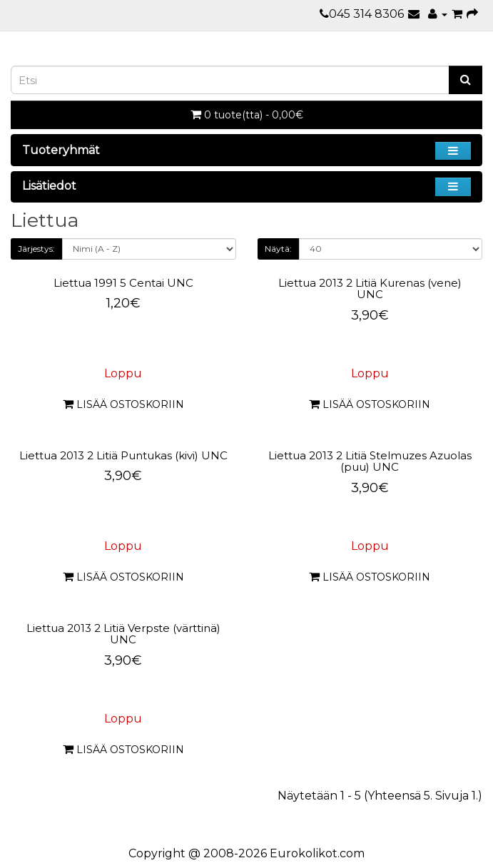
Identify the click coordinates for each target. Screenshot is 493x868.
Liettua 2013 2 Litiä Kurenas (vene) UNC (370, 289)
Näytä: (278, 249)
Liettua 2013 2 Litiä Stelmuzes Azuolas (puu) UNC (370, 461)
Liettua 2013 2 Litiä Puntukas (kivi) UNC (123, 455)
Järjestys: (36, 249)
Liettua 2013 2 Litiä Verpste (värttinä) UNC (123, 634)
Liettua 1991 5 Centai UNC (123, 283)
